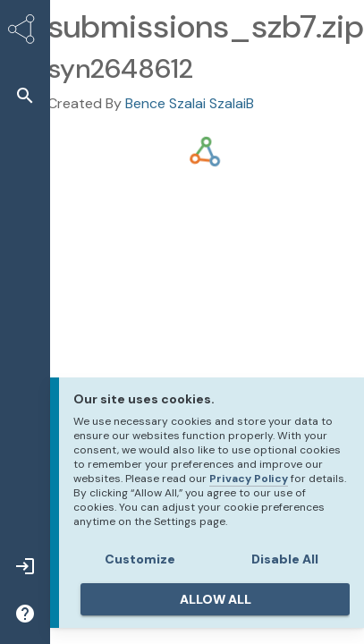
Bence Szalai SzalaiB (190, 103)
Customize (140, 559)
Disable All (285, 559)
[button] (25, 95)
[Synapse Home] (25, 32)
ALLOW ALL (216, 599)
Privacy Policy (249, 479)
